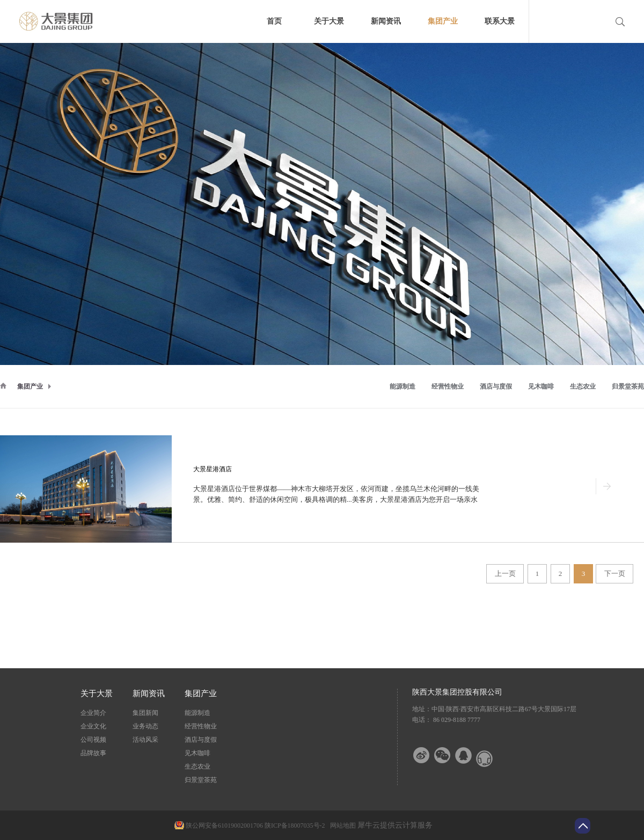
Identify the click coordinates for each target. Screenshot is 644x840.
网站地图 (341, 826)
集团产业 (30, 386)
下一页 (615, 574)
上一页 (505, 574)
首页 (274, 21)
